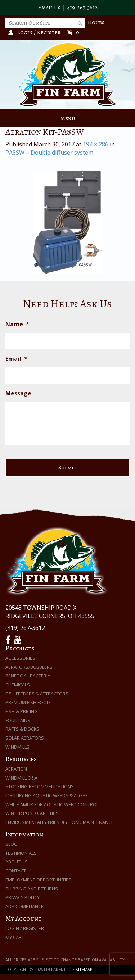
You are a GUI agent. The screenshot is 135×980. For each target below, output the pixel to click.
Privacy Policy (22, 897)
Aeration (16, 769)
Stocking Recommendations (40, 786)
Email (16, 359)
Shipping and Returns (32, 889)
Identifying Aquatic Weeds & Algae (47, 795)
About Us (17, 862)
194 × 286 (96, 144)
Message (18, 393)
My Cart (15, 937)
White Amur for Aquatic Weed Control (52, 804)
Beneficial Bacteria (28, 676)
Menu (68, 118)
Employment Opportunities (38, 880)
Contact (16, 871)
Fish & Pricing (22, 711)
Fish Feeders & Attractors (37, 694)
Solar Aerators (25, 738)
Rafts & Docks (22, 729)
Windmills (17, 747)
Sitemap (84, 969)
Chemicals (18, 685)
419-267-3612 (82, 8)
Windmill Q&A (21, 778)
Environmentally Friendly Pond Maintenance (60, 822)
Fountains (18, 720)
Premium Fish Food (28, 702)
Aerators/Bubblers (29, 667)
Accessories (20, 658)
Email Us (49, 8)
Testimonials (21, 853)
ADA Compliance (24, 906)
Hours (96, 22)
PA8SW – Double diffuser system (49, 153)
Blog (12, 844)
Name (17, 324)
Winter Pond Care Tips (32, 813)
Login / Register (25, 928)
